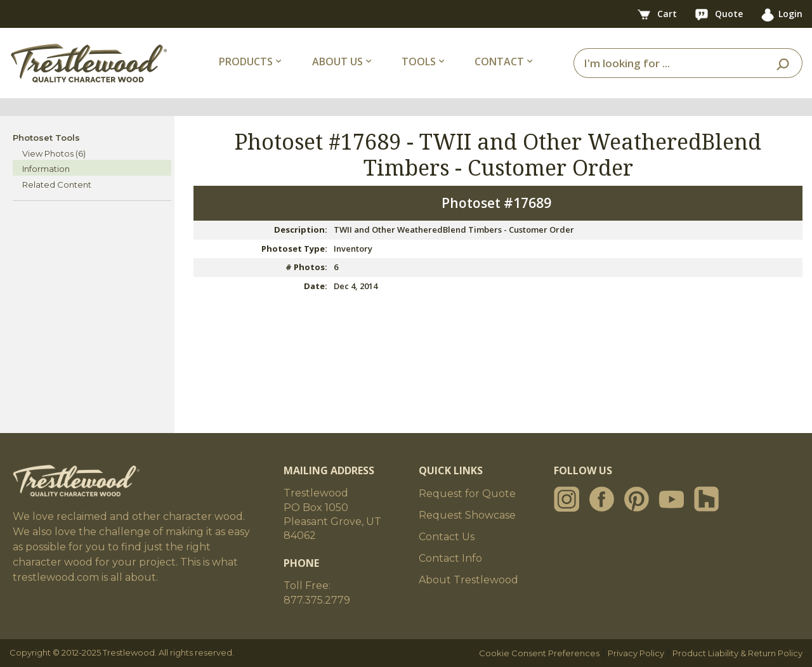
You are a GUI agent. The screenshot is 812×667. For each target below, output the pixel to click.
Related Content (57, 185)
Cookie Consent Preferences (539, 653)
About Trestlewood (468, 580)
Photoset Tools (46, 138)
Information (46, 169)
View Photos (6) (54, 153)
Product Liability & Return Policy (737, 653)
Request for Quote (467, 494)
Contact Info (450, 558)
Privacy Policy (636, 653)
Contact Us (447, 537)
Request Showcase (467, 515)
